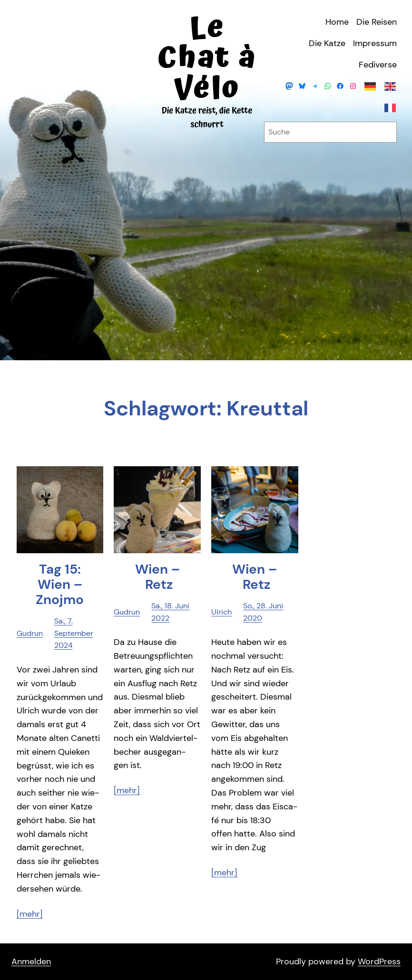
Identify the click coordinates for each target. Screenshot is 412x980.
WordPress (379, 961)
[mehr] (30, 914)
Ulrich (221, 612)
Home (337, 22)
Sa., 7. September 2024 (74, 633)
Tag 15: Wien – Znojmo (60, 585)
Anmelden (31, 961)
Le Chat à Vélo (207, 58)
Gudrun (30, 633)
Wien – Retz (157, 577)
